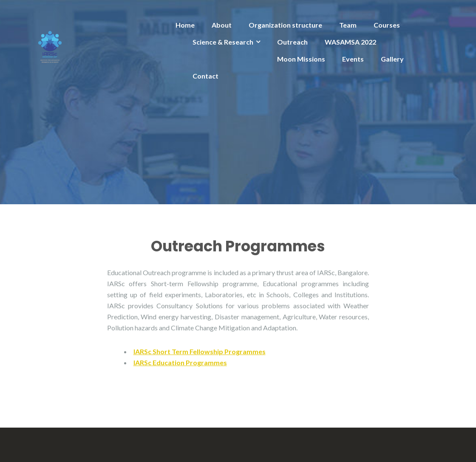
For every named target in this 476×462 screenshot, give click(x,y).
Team (348, 25)
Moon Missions (301, 59)
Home (185, 25)
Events (353, 59)
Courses (387, 25)
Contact (205, 76)
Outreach (292, 42)
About (222, 25)
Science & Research (223, 42)
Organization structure (285, 25)
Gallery (392, 59)
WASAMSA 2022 (350, 42)
